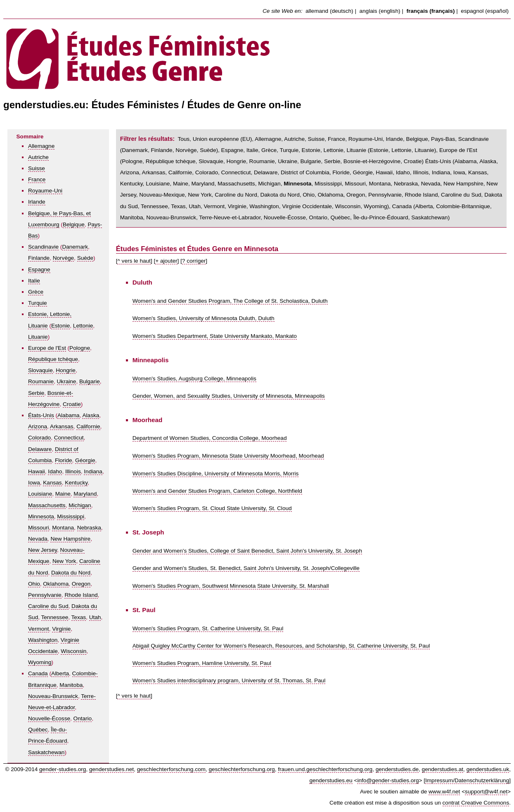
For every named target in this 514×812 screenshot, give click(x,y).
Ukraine (67, 381)
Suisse (37, 168)
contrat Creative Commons (476, 803)
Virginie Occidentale (307, 206)
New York (64, 561)
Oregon (81, 584)
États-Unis (41, 415)
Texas (79, 617)
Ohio (34, 584)
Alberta (60, 673)
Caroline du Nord (236, 195)
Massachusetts (47, 505)
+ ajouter (166, 261)
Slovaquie (40, 370)
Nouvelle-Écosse (49, 718)
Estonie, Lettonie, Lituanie (334, 150)
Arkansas (62, 426)
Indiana (93, 471)
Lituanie (38, 337)
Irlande (37, 202)
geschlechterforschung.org (242, 769)
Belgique (74, 224)
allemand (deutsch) (329, 11)
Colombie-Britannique (463, 206)
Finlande (39, 258)
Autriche (38, 157)
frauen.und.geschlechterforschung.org (325, 769)
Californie (88, 426)
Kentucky (76, 483)
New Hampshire (70, 539)
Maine (63, 494)
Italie (34, 281)
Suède (85, 258)
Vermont (39, 629)
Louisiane (40, 494)
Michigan (80, 505)
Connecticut (69, 438)
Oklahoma (56, 584)
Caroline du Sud (48, 606)
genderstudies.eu (331, 780)
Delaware (40, 449)
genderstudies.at (443, 769)
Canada (38, 673)
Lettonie (83, 326)
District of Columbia (305, 172)
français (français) (430, 11)
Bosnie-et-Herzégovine (372, 161)
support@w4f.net (486, 792)
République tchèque (53, 359)
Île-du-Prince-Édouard (381, 217)
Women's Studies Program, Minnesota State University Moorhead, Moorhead (228, 456)
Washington (43, 640)
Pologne (80, 348)
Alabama (69, 415)
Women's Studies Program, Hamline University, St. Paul (202, 663)
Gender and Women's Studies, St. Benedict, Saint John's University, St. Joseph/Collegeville (246, 568)
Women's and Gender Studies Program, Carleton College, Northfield (217, 491)
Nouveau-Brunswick (53, 696)
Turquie (38, 303)
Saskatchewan (46, 752)
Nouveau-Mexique (162, 195)
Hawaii (37, 471)
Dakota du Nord (71, 573)
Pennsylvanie (45, 595)
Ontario (83, 718)
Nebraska (89, 528)
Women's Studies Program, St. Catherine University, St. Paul (208, 628)
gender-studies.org (63, 769)
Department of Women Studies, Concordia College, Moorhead (210, 438)
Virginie (61, 629)
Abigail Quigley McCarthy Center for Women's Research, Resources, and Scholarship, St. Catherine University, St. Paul (281, 646)
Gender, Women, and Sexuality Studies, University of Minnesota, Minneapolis (229, 396)
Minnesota (41, 516)
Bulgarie (90, 381)
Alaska (91, 415)
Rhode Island (81, 595)
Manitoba (71, 685)
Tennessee (55, 617)
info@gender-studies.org (388, 780)
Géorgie (85, 460)
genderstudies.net (111, 769)
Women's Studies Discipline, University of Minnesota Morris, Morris (216, 474)
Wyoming (40, 662)
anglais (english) (380, 11)
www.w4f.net (444, 792)
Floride (64, 460)
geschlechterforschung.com (171, 769)
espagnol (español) (485, 11)
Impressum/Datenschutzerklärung (467, 780)
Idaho (55, 471)
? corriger (194, 261)
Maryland (85, 494)
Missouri (39, 528)
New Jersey (43, 550)
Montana (63, 528)
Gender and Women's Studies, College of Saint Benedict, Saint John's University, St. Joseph (247, 551)
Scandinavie (43, 247)
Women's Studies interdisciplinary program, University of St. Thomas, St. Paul (229, 680)
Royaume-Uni (45, 191)
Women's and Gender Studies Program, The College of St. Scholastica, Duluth (230, 301)
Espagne (39, 269)
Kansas (52, 483)
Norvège (63, 258)
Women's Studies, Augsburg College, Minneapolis (194, 379)
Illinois (73, 471)
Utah (95, 617)
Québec (38, 730)
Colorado (39, 438)
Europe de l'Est (47, 348)
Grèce (36, 292)
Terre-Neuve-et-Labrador (230, 217)
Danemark (75, 247)
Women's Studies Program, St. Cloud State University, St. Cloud (212, 508)
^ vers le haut (134, 261)
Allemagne (41, 146)
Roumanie (41, 381)
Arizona (38, 426)
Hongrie (66, 370)
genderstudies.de (397, 769)
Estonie (60, 326)
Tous (184, 139)
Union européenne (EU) (223, 139)
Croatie (72, 404)
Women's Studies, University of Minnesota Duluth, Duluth (204, 318)
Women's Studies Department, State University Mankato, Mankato (215, 336)
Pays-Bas (443, 139)
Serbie (36, 393)
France (37, 179)
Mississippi (71, 516)
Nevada (38, 539)
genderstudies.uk (488, 769)
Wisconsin (73, 651)
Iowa (34, 483)
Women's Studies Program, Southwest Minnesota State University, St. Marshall (231, 586)
